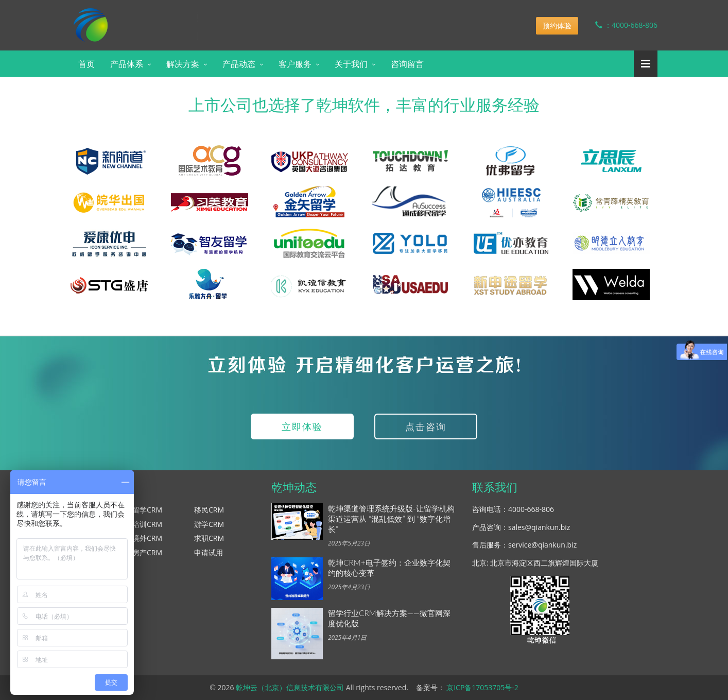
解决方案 (183, 64)
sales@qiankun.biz (539, 527)
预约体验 (557, 25)
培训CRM (147, 524)
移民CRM (209, 510)
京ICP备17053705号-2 (482, 687)
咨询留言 (407, 64)
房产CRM (147, 552)
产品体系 (127, 64)
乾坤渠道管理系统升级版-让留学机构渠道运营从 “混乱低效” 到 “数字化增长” (391, 519)
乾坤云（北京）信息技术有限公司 (290, 687)
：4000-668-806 (619, 25)
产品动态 (239, 64)
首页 (86, 64)
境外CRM (147, 538)
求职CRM (209, 538)
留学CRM (147, 510)
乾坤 (152, 18)
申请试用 (209, 552)
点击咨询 (426, 426)
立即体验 (302, 426)
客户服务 (295, 64)
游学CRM (209, 524)
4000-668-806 (531, 509)
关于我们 (351, 64)
